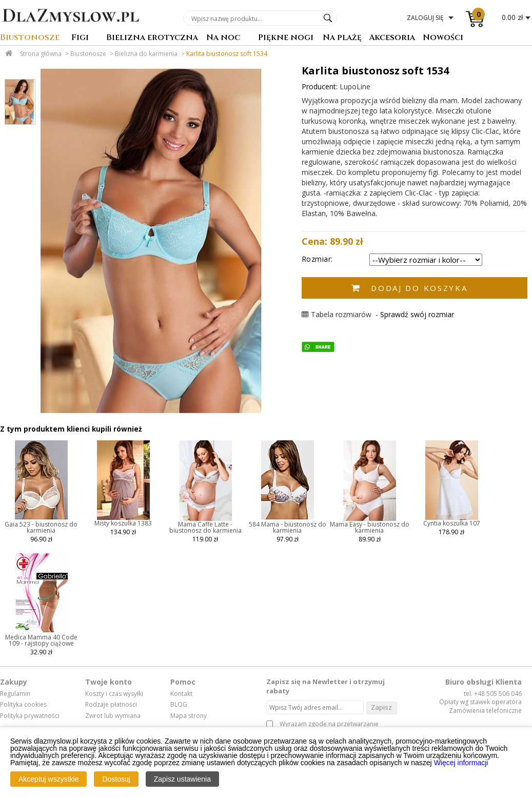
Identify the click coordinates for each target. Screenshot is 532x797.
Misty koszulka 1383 (123, 523)
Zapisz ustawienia (182, 779)
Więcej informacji (461, 763)
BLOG (179, 705)
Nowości (443, 38)
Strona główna (41, 54)
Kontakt (181, 694)
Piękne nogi (286, 38)
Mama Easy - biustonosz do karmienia (370, 527)
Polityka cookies (23, 705)
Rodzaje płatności (111, 705)
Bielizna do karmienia (146, 54)
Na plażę (342, 38)
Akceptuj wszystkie (48, 779)
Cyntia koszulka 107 (452, 523)
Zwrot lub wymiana (113, 716)
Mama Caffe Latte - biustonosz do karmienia (205, 527)
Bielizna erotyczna (152, 38)
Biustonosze (30, 38)
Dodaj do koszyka (419, 288)
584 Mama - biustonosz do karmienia (288, 527)
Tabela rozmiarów (337, 314)
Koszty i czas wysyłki (114, 694)
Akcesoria (392, 38)
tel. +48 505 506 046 (493, 694)
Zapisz (381, 707)
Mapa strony (189, 716)
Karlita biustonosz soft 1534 (227, 54)
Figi (80, 38)
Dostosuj (116, 779)
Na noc (223, 38)
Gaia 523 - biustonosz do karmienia (41, 527)
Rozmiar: (317, 259)
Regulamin (15, 694)
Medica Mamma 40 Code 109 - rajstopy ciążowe (41, 640)
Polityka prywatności (30, 716)
